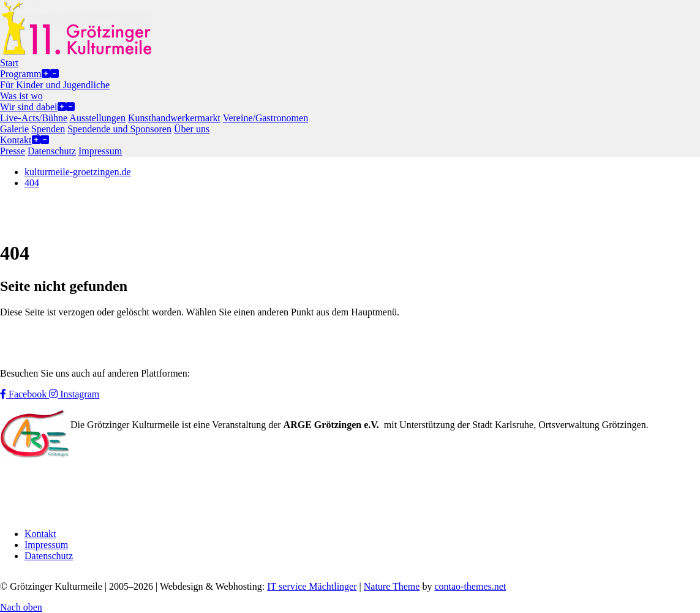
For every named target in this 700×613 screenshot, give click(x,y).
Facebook (24, 394)
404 (32, 183)
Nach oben (21, 607)
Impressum (46, 545)
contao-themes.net (470, 586)
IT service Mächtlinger (312, 586)
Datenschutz (49, 556)
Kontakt (40, 534)
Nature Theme (392, 586)
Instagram (74, 394)
